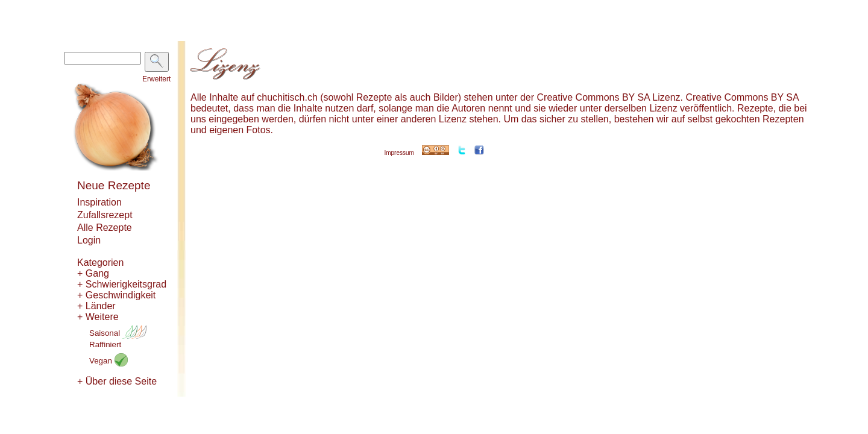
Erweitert (156, 79)
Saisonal (118, 333)
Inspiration (99, 202)
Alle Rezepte (105, 228)
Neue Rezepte (114, 185)
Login (89, 240)
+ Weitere (98, 317)
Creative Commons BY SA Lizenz (609, 97)
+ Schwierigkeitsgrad (122, 284)
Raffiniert (105, 344)
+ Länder (96, 306)
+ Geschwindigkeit (116, 295)
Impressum (399, 153)
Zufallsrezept (105, 215)
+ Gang (93, 273)
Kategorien (100, 263)
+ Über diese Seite (117, 381)
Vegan (108, 361)
